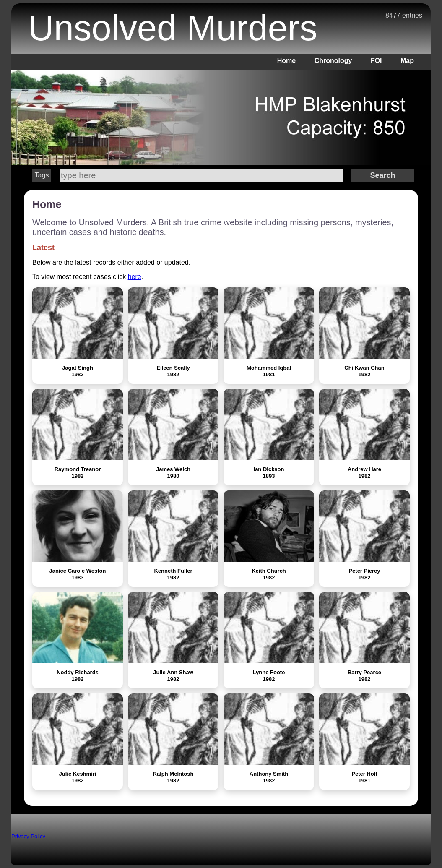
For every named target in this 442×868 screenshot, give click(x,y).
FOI (376, 61)
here (135, 277)
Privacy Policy (28, 836)
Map (407, 61)
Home (286, 61)
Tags (42, 175)
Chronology (333, 61)
